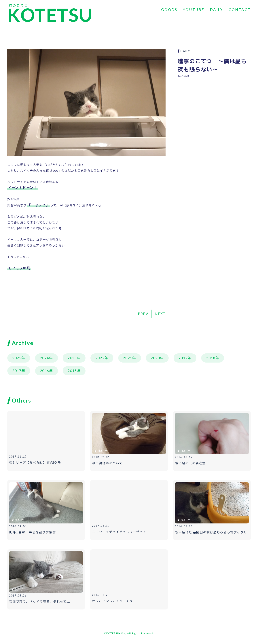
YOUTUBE (194, 9)
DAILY (217, 9)
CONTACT (240, 9)
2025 (17, 358)
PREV (143, 314)
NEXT (160, 314)
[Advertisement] (214, 107)
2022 (100, 358)
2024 (45, 358)
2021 (128, 358)
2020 (155, 358)
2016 (45, 371)
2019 (183, 358)
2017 (17, 371)
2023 (72, 358)
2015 (72, 371)
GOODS (169, 9)
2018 (211, 358)
